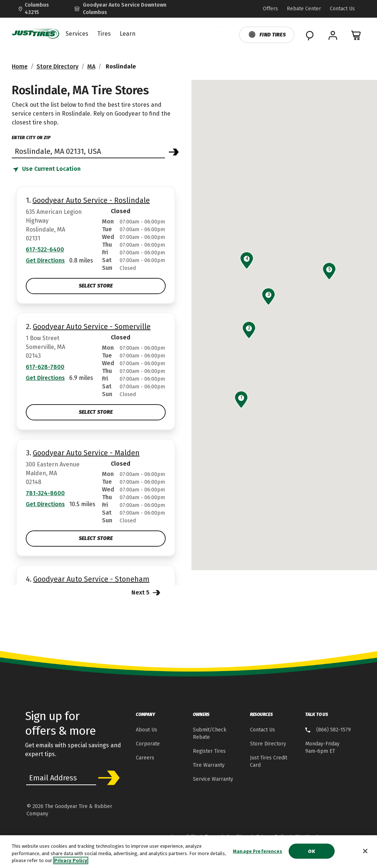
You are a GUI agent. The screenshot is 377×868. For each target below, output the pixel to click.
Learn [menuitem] (128, 34)
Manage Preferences (258, 853)
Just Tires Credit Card (269, 761)
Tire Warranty (209, 765)
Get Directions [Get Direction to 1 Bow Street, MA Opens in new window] (45, 378)
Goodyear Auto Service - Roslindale (91, 200)
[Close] (365, 853)
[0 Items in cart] (356, 35)
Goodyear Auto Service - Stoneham (91, 579)
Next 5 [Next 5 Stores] (147, 592)
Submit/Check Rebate (210, 733)
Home (20, 66)
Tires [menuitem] (104, 34)
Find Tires (267, 35)
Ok (311, 853)
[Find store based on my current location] (46, 169)
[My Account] (333, 35)
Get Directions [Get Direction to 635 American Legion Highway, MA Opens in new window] (45, 260)
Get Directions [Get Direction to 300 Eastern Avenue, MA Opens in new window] (45, 504)
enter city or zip (31, 138)
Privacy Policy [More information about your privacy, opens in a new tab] (71, 863)
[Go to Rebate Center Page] (304, 9)
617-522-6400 (45, 249)
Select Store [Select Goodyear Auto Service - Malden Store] (96, 538)
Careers (145, 758)
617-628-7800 (45, 367)
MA (91, 66)
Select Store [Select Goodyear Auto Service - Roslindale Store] (96, 286)
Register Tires (209, 751)
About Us (147, 730)
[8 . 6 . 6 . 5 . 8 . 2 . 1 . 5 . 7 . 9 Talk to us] (328, 730)
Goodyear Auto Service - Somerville (92, 327)
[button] (241, 398)
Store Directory (57, 66)
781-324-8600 (45, 493)
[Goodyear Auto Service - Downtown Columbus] (130, 9)
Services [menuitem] (77, 34)
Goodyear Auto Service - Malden (86, 453)
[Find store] (88, 151)
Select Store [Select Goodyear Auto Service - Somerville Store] (96, 412)
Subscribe (107, 778)
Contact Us (263, 730)
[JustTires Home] (36, 34)
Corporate (148, 744)
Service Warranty (213, 779)
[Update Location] (40, 9)
